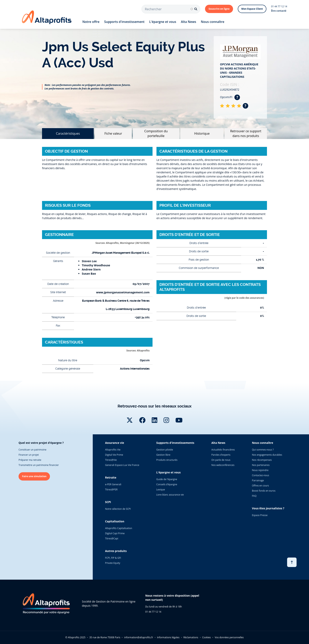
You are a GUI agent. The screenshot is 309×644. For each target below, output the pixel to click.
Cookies (207, 637)
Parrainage (258, 480)
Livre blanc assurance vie (170, 495)
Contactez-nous (261, 475)
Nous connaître (213, 22)
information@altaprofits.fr (139, 637)
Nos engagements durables (267, 455)
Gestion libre (163, 455)
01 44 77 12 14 (279, 6)
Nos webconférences (223, 465)
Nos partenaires (261, 465)
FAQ (254, 496)
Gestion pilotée (165, 450)
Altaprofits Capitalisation (118, 528)
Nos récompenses (262, 460)
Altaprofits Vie (113, 450)
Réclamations (191, 637)
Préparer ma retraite (30, 460)
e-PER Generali (113, 484)
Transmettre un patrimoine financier (39, 465)
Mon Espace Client (252, 9)
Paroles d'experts (221, 455)
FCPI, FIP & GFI (113, 558)
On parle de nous (221, 460)
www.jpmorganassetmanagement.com (123, 292)
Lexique (161, 490)
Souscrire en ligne (219, 9)
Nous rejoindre (260, 470)
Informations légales (168, 637)
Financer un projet (29, 455)
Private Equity (113, 563)
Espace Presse (260, 515)
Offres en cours (260, 486)
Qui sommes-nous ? (263, 450)
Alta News (189, 22)
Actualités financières (223, 450)
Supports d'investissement (124, 22)
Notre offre (91, 22)
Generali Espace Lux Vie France (122, 465)
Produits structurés (167, 460)
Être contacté (279, 11)
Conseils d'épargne (167, 484)
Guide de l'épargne (167, 479)
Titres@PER (111, 490)
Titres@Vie (111, 460)
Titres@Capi (112, 538)
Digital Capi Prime (115, 533)
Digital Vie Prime (114, 455)
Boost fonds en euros (264, 491)
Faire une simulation (34, 476)
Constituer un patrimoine (32, 450)
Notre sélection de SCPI (118, 509)
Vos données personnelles (229, 637)
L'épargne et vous (163, 22)
